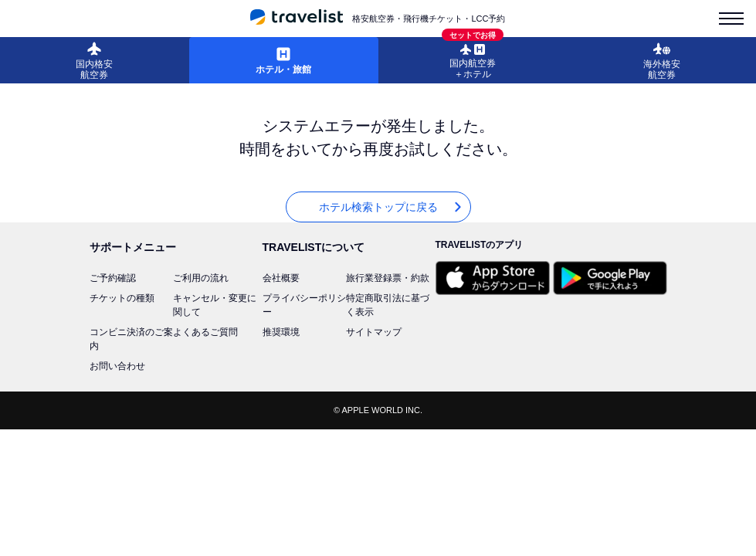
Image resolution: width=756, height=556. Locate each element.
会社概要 (281, 278)
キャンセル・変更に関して (215, 305)
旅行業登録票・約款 (388, 278)
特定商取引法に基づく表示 (388, 305)
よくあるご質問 (205, 332)
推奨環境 (281, 332)
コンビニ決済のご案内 (131, 339)
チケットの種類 (122, 298)
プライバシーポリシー (304, 305)
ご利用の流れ (201, 278)
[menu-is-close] (731, 19)
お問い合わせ (117, 366)
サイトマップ (374, 332)
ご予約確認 (113, 278)
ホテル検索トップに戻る (392, 207)
